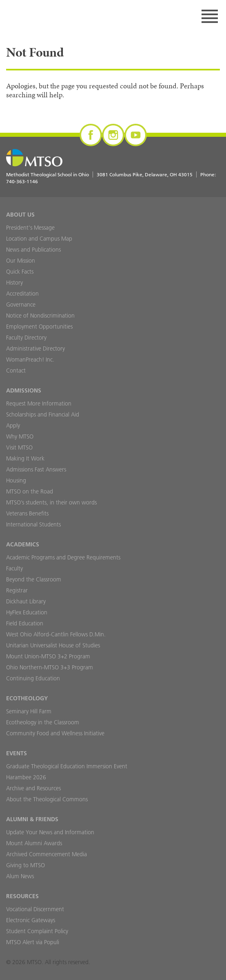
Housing (16, 480)
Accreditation (22, 294)
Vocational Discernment (35, 909)
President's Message (30, 228)
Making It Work (25, 458)
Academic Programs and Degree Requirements (63, 557)
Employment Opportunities (39, 327)
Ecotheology (27, 698)
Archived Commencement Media (47, 854)
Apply (13, 425)
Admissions (24, 390)
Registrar (17, 590)
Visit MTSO (19, 447)
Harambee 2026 (26, 777)
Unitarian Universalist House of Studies (53, 645)
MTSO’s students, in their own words (51, 502)
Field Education (25, 623)
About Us (20, 215)
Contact (16, 371)
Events (17, 753)
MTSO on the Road (30, 491)
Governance (21, 305)
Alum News (20, 876)
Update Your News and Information (50, 832)
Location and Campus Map (39, 239)
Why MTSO (20, 436)
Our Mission (21, 261)
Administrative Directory (35, 349)
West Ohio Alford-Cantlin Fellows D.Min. (56, 634)
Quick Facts (20, 272)
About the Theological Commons (47, 799)
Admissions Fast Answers (36, 469)
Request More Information (39, 403)
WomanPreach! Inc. (30, 360)
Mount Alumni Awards (34, 843)
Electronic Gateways (31, 920)
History (14, 283)
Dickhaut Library (26, 601)
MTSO (37, 16)
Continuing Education (33, 678)
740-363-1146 (22, 181)
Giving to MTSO (25, 865)
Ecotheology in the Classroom (43, 722)
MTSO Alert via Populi (33, 942)
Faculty (14, 568)
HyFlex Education (27, 612)
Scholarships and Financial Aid (43, 414)
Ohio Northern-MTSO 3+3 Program (50, 667)
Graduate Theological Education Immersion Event (67, 766)
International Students (33, 524)
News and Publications (33, 250)
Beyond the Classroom (34, 579)
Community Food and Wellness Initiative (55, 733)
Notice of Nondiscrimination (40, 316)
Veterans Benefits (27, 513)
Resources (22, 896)
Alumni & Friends (32, 819)
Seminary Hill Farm (29, 711)
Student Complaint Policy (37, 931)
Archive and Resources (33, 788)
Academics (23, 544)
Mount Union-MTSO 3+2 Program (48, 656)
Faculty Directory (26, 338)
